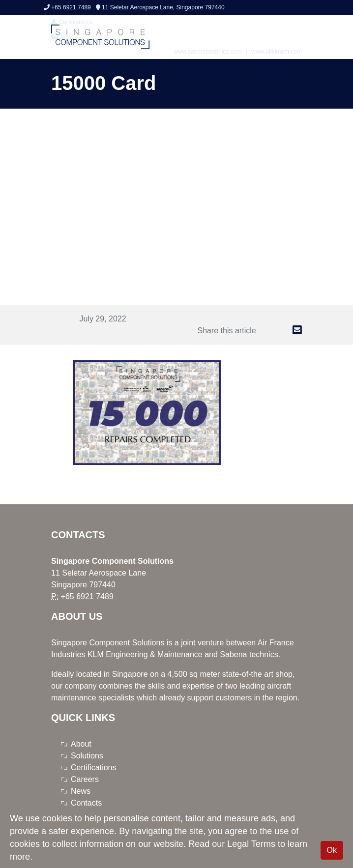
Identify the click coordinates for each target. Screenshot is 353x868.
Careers (85, 779)
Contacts (86, 803)
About (81, 744)
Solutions (87, 756)
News (81, 791)
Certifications (93, 767)
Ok (332, 850)
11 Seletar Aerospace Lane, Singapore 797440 (160, 7)
